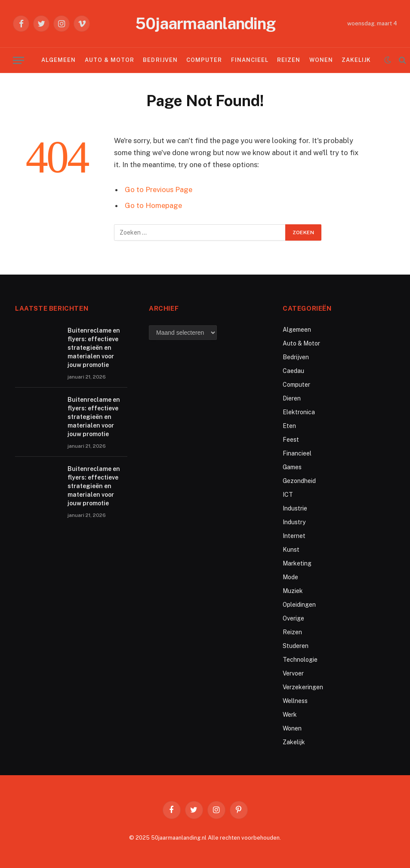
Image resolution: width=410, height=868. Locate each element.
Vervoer (293, 673)
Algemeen (59, 60)
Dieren (292, 398)
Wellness (295, 701)
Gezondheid (299, 481)
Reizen (289, 60)
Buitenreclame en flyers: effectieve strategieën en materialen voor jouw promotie (94, 348)
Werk (290, 715)
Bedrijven (160, 60)
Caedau (293, 371)
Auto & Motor (109, 60)
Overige (293, 618)
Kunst (291, 550)
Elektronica (299, 412)
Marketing (297, 563)
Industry (294, 522)
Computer (204, 60)
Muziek (293, 591)
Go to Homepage (153, 205)
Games (292, 467)
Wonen (321, 60)
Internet (294, 536)
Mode (290, 577)
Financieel (250, 60)
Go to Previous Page (159, 189)
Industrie (295, 508)
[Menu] (18, 60)
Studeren (296, 646)
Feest (291, 440)
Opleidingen (299, 605)
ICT (288, 495)
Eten (289, 426)
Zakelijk (356, 60)
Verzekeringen (303, 687)
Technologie (300, 660)
